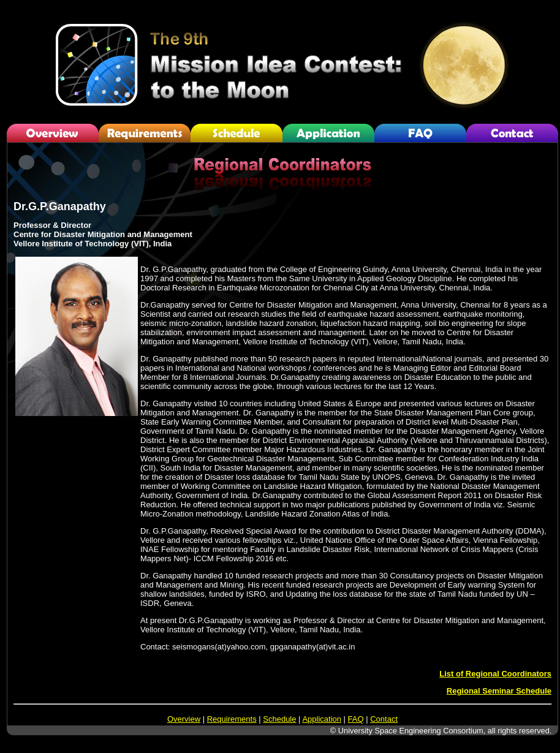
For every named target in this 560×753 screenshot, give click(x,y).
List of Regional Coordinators (495, 674)
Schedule (279, 719)
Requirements (232, 719)
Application (322, 719)
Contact (384, 719)
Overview (184, 719)
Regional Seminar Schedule (499, 691)
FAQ (356, 719)
